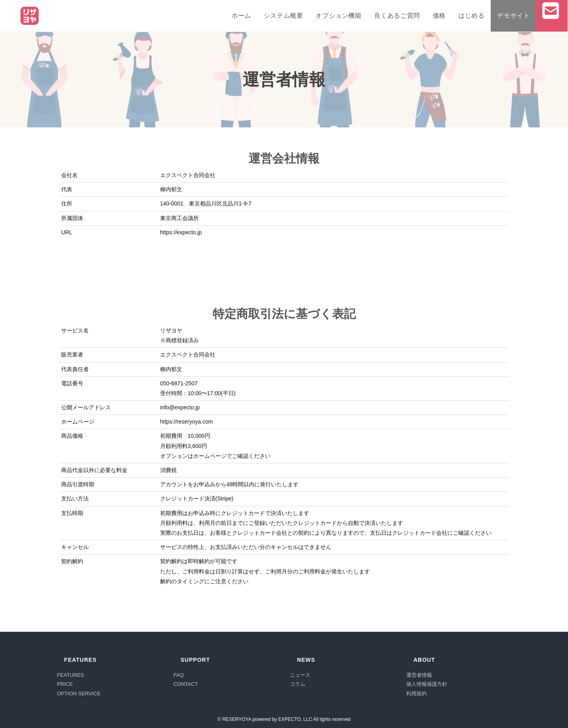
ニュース (300, 675)
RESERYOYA (237, 719)
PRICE (65, 684)
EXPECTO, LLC (295, 719)
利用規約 (417, 693)
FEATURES (71, 675)
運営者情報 (419, 675)
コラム (298, 684)
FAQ (179, 675)
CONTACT (186, 684)
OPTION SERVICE (79, 693)
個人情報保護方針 (427, 684)
